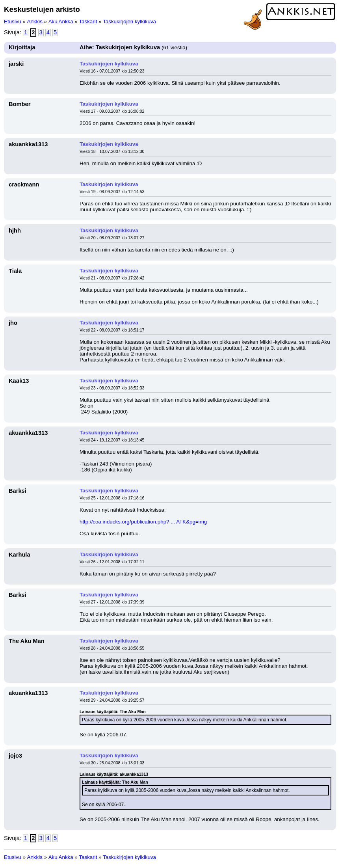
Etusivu (13, 21)
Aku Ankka (61, 21)
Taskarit (88, 21)
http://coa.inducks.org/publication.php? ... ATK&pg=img (143, 522)
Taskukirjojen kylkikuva (129, 21)
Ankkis (35, 21)
